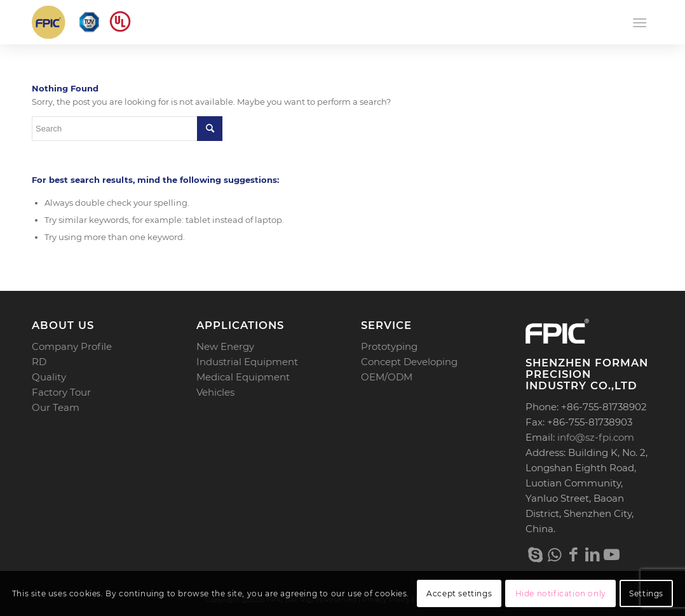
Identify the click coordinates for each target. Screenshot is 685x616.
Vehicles (215, 392)
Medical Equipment (243, 377)
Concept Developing (409, 362)
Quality (49, 377)
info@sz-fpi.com (596, 437)
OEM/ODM (387, 377)
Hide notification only (561, 593)
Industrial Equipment (247, 362)
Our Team (56, 407)
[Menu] (640, 22)
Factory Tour (61, 392)
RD (39, 362)
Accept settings (459, 593)
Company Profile (72, 346)
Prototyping (389, 346)
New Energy (225, 346)
